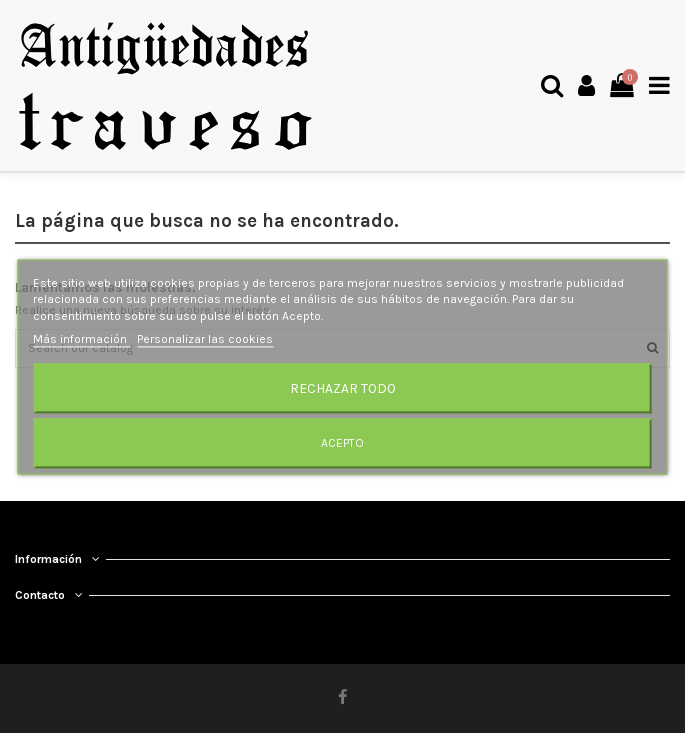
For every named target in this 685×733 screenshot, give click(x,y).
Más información (81, 339)
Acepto (342, 443)
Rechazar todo (343, 388)
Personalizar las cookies (205, 339)
